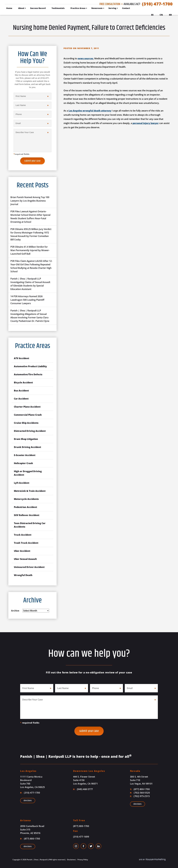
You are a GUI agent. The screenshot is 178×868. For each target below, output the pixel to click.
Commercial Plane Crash (28, 415)
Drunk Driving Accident (27, 447)
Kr (170, 15)
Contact (126, 8)
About (21, 8)
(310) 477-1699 (81, 837)
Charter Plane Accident (27, 407)
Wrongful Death (23, 575)
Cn (161, 15)
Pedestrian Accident (25, 507)
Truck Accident (23, 535)
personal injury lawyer (146, 123)
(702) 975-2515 (140, 796)
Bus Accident (21, 391)
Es (152, 15)
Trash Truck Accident (26, 543)
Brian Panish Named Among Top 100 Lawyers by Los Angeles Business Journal (30, 201)
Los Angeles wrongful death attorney (90, 111)
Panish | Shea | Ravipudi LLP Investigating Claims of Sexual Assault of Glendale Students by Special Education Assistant (30, 284)
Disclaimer (71, 860)
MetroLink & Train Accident (30, 491)
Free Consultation (110, 4)
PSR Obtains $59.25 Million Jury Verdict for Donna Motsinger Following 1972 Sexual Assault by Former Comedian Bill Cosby (31, 234)
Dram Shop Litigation (26, 439)
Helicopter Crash (23, 463)
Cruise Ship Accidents (26, 423)
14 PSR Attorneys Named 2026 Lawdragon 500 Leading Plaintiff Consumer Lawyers (27, 300)
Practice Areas (78, 8)
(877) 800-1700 (140, 789)
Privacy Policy (82, 860)
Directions (28, 801)
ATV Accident (21, 358)
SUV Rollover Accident (27, 515)
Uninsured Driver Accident (29, 567)
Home (9, 8)
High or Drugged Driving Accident (28, 473)
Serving (112, 8)
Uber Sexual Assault (25, 559)
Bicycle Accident (23, 382)
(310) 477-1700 (157, 4)
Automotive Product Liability (30, 366)
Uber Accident (22, 551)
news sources (85, 58)
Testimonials (58, 8)
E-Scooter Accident (25, 455)
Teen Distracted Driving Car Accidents (30, 525)
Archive (15, 611)
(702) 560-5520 (140, 793)
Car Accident (21, 399)
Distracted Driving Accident (30, 431)
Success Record (38, 8)
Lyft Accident (22, 483)
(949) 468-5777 (83, 789)
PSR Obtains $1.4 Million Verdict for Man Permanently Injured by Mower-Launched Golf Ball (30, 250)
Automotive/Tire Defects (28, 374)
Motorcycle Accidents (26, 499)
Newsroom (97, 8)
